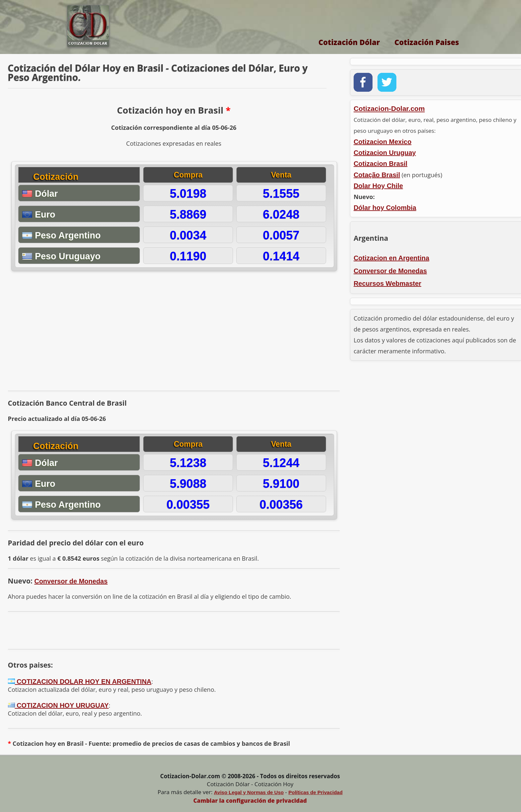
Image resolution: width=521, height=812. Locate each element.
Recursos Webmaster (387, 283)
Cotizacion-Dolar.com (389, 108)
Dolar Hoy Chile (378, 186)
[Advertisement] (174, 333)
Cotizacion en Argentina (391, 258)
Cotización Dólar (349, 42)
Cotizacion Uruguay (385, 153)
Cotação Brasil (377, 175)
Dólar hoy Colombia (385, 208)
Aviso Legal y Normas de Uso (249, 792)
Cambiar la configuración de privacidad (250, 801)
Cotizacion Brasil (380, 164)
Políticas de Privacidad (315, 792)
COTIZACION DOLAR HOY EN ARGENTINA (80, 682)
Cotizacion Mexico (382, 142)
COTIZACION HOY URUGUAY (58, 705)
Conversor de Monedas (71, 581)
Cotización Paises (427, 42)
